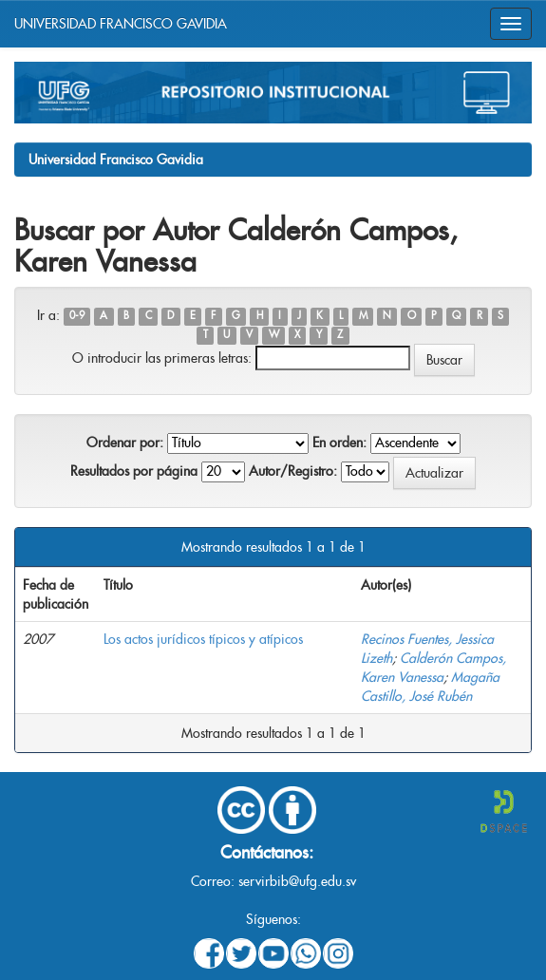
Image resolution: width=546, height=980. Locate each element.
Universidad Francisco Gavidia (116, 160)
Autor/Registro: (293, 471)
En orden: (339, 443)
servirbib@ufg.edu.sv (297, 881)
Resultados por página (134, 471)
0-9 (77, 317)
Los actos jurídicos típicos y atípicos (203, 639)
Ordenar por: (125, 443)
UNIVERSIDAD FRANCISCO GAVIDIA (121, 24)
